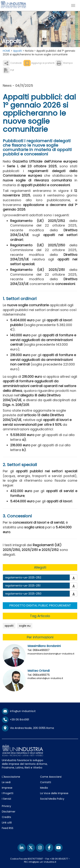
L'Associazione (11, 777)
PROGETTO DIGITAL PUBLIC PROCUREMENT (40, 605)
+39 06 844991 (15, 720)
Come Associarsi (51, 777)
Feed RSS (8, 828)
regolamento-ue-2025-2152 (23, 578)
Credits (6, 817)
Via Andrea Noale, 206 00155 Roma (28, 728)
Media (44, 788)
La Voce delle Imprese (54, 793)
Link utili (7, 823)
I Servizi (6, 799)
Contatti (46, 782)
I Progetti (8, 793)
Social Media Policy (52, 799)
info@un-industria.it (19, 711)
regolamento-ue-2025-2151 (23, 586)
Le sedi (6, 782)
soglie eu (25, 626)
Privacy (6, 806)
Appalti (18, 51)
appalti (9, 626)
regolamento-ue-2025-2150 (23, 594)
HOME (6, 51)
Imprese (7, 788)
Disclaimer (9, 812)
